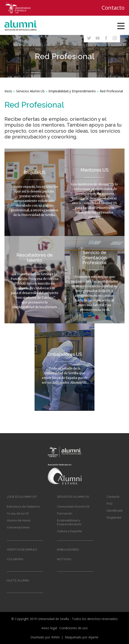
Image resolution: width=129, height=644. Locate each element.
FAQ (109, 504)
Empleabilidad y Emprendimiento (72, 91)
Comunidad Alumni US (73, 507)
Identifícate (115, 511)
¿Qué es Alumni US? (22, 497)
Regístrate (114, 518)
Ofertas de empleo (22, 550)
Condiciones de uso (73, 628)
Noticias (64, 559)
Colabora (15, 559)
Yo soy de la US (18, 513)
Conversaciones (18, 527)
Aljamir (93, 637)
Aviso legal (49, 628)
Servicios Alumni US (30, 91)
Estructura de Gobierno (23, 507)
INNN (55, 637)
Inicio (8, 91)
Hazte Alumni (18, 580)
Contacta (113, 497)
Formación (65, 513)
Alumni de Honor (19, 520)
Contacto (113, 8)
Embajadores (68, 550)
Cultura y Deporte (69, 531)
